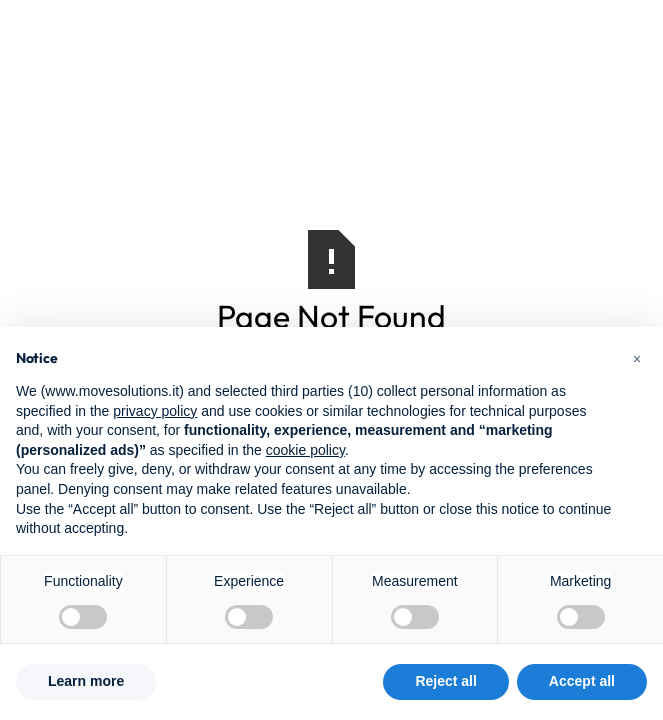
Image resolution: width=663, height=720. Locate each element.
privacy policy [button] (155, 411)
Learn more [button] (86, 681)
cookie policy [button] (305, 450)
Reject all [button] (445, 681)
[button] (637, 359)
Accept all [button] (582, 681)
